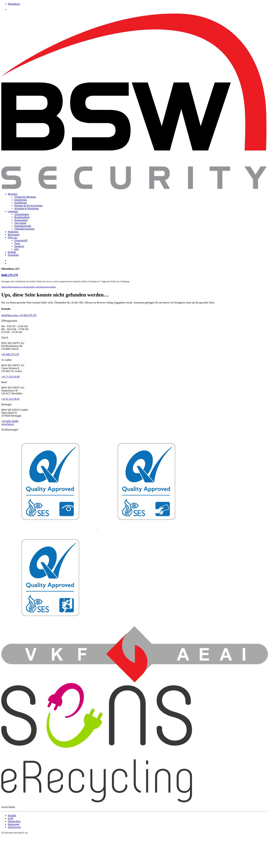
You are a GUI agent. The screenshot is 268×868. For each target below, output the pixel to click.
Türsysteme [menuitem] (20, 223)
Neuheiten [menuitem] (13, 232)
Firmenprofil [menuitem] (21, 240)
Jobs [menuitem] (16, 249)
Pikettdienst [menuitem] (14, 4)
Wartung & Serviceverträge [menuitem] (28, 206)
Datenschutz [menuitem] (14, 821)
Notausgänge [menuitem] (21, 220)
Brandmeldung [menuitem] (22, 217)
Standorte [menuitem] (19, 246)
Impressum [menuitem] (13, 824)
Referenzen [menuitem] (14, 235)
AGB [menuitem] (10, 818)
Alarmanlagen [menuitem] (22, 214)
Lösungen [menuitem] (13, 211)
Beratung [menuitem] (13, 194)
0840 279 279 (10, 275)
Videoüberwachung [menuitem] (24, 229)
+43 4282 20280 (10, 421)
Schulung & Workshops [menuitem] (26, 208)
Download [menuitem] (13, 255)
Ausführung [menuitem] (20, 203)
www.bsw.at (8, 424)
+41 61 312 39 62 (10, 399)
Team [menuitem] (17, 243)
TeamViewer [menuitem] (14, 827)
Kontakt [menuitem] (12, 252)
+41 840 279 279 (10, 354)
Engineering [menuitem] (21, 200)
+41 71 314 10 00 (10, 377)
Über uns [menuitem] (12, 237)
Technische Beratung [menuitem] (25, 197)
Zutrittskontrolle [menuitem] (23, 226)
